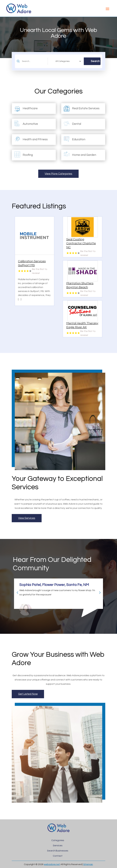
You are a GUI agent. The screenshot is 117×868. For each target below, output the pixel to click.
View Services (27, 518)
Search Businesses (58, 851)
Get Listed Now (28, 694)
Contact (58, 856)
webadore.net (52, 864)
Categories (58, 840)
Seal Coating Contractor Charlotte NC (81, 243)
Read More (49, 302)
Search (95, 61)
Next (98, 591)
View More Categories (58, 174)
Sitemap (88, 864)
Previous (16, 591)
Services (58, 846)
